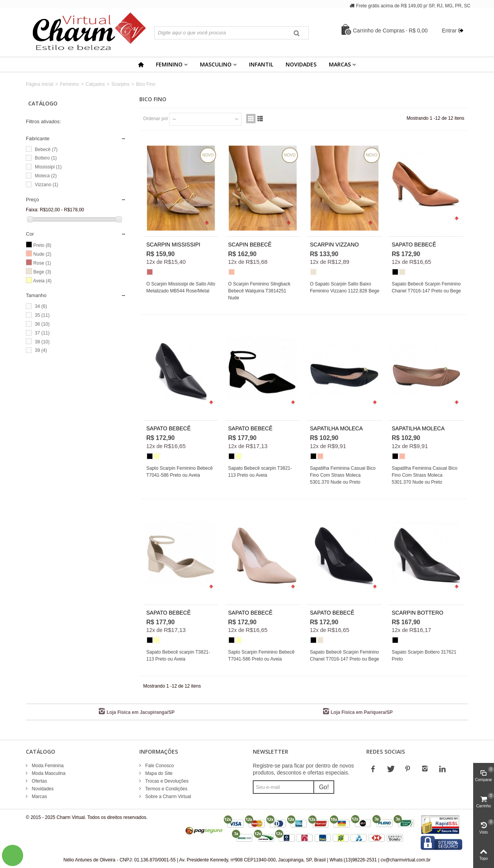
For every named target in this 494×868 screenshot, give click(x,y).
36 (42, 324)
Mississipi (48, 167)
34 (41, 306)
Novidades (301, 64)
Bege (42, 272)
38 (42, 342)
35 (42, 315)
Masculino (216, 64)
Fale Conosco (159, 766)
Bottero (46, 158)
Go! (324, 787)
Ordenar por (156, 119)
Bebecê (46, 149)
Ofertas (39, 781)
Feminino (169, 64)
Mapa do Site (158, 773)
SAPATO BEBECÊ (414, 245)
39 (41, 350)
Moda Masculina (48, 773)
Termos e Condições (166, 789)
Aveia (42, 281)
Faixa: (32, 210)
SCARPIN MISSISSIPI (173, 245)
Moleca (46, 176)
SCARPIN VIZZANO (334, 245)
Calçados (95, 84)
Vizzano (46, 185)
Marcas (340, 64)
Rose (42, 263)
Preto (42, 245)
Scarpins (121, 84)
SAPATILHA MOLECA (336, 428)
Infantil (261, 64)
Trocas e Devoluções (166, 781)
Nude (42, 254)
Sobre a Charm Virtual (167, 797)
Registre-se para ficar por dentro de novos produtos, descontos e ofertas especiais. (303, 769)
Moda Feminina (47, 766)
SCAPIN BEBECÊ (250, 245)
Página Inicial (40, 84)
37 (42, 333)
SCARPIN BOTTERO (418, 613)
